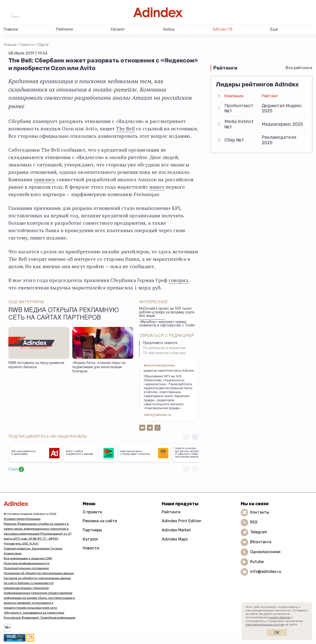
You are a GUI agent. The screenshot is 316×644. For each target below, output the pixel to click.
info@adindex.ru (266, 572)
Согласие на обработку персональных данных (37, 578)
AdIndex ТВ (222, 29)
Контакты (260, 512)
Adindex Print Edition (182, 521)
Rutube (257, 562)
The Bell (125, 129)
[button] (195, 437)
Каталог (90, 539)
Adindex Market (176, 530)
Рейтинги (171, 512)
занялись (45, 179)
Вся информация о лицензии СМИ (28, 558)
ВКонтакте (261, 542)
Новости (27, 45)
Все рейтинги (299, 68)
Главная (10, 45)
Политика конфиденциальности (27, 563)
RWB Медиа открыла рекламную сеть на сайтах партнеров (64, 314)
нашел (157, 187)
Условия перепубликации (22, 519)
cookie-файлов (279, 617)
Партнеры (92, 530)
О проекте (92, 512)
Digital (43, 45)
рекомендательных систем (265, 624)
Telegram (259, 532)
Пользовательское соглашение (26, 568)
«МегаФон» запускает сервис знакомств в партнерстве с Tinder (167, 324)
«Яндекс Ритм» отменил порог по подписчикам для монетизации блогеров (99, 367)
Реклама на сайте (100, 521)
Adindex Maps (175, 539)
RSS (254, 522)
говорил (178, 280)
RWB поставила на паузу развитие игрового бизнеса (36, 365)
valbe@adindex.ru (158, 415)
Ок (277, 633)
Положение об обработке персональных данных (39, 573)
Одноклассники (265, 552)
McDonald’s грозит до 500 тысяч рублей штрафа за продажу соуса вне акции (167, 312)
